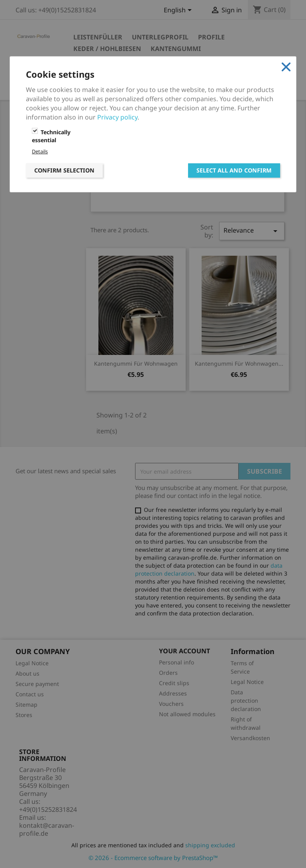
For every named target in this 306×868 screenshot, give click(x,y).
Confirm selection (64, 170)
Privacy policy (117, 117)
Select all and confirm (234, 170)
